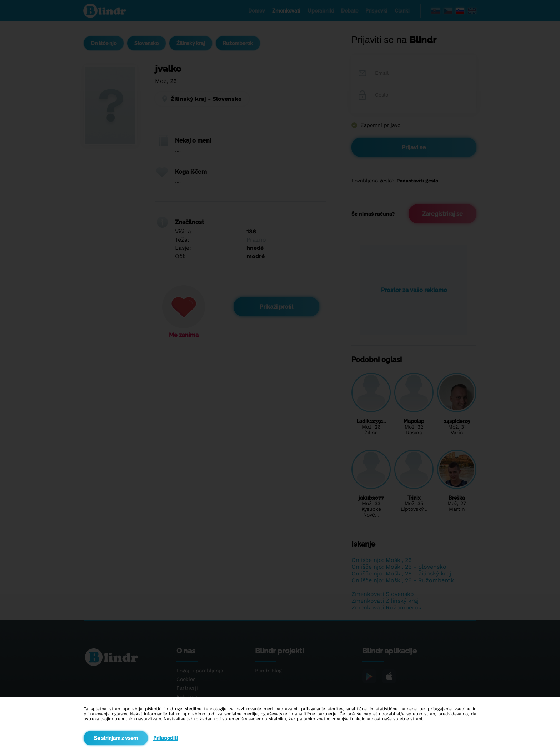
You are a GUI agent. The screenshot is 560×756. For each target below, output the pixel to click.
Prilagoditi (166, 738)
